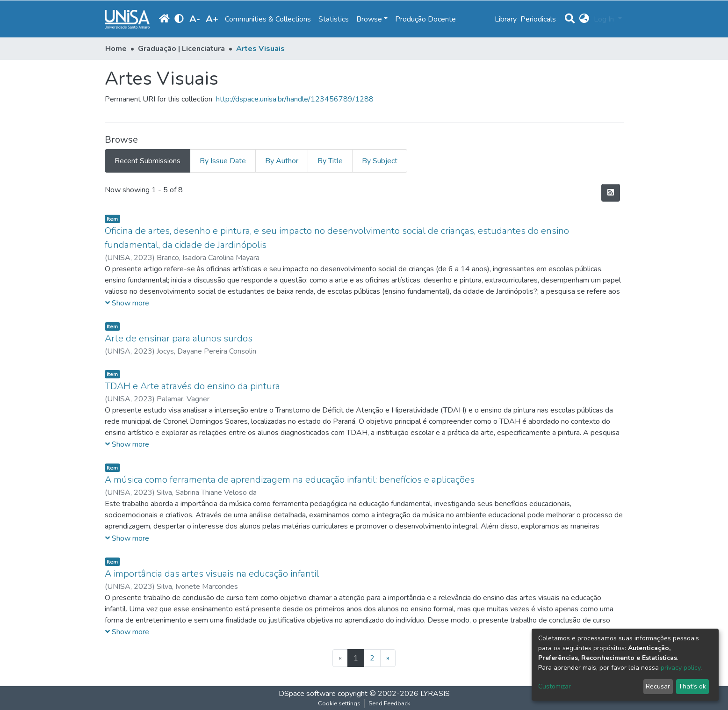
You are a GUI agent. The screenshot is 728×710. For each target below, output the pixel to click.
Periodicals (538, 19)
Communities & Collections (268, 19)
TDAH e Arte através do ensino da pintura (192, 386)
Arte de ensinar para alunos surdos (179, 338)
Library (506, 19)
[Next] (388, 658)
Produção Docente (425, 19)
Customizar (555, 686)
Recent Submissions (148, 161)
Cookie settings (339, 703)
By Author (282, 161)
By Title (330, 161)
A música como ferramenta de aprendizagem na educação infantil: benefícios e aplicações (290, 480)
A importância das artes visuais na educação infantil (212, 574)
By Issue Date (223, 161)
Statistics (334, 19)
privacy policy (681, 668)
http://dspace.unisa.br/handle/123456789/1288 (295, 99)
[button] (584, 19)
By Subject (380, 161)
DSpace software (307, 694)
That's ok (692, 686)
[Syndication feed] (611, 193)
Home (116, 49)
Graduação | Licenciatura (181, 49)
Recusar (658, 686)
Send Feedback (389, 703)
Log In (605, 19)
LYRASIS (435, 694)
